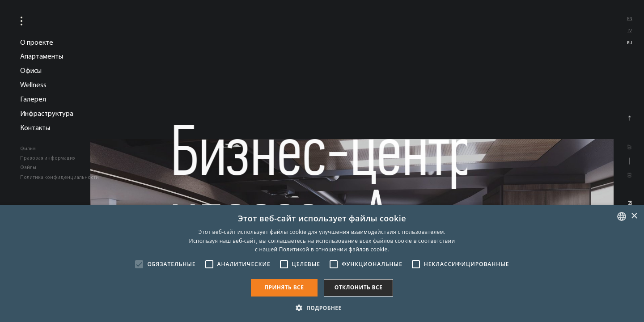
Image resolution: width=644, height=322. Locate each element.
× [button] (634, 216)
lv (630, 31)
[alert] (322, 264)
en (630, 19)
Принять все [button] (284, 287)
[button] (322, 307)
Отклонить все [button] (358, 287)
